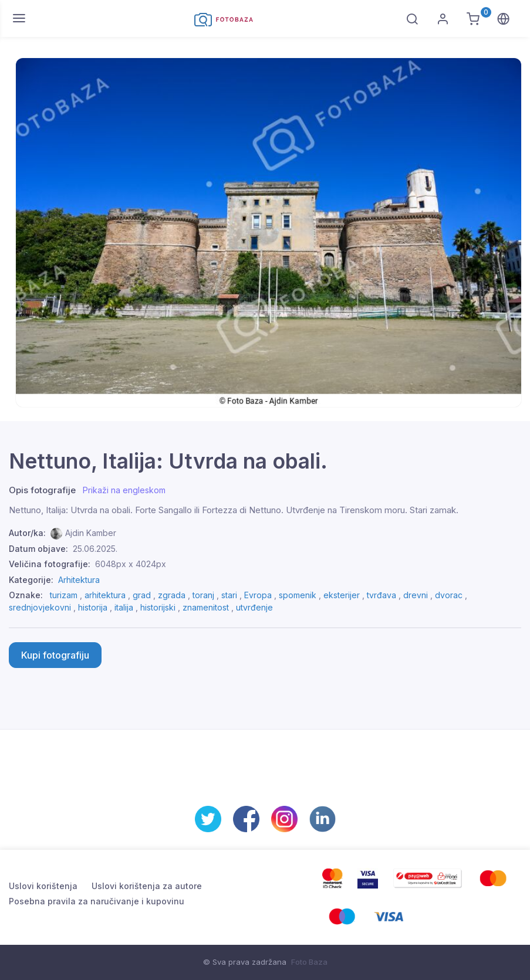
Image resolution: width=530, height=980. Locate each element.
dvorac (449, 595)
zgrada (172, 595)
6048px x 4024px (131, 564)
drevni (416, 595)
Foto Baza (309, 962)
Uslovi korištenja (43, 886)
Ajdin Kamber (91, 533)
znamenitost (206, 607)
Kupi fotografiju (55, 655)
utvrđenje (254, 607)
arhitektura (105, 595)
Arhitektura (79, 580)
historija (93, 607)
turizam (64, 595)
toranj (203, 595)
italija (124, 607)
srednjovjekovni (40, 607)
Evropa (258, 595)
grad (142, 595)
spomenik (298, 595)
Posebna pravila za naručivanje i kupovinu (97, 901)
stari (229, 595)
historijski (158, 607)
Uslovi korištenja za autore (147, 886)
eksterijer (342, 595)
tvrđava (382, 595)
